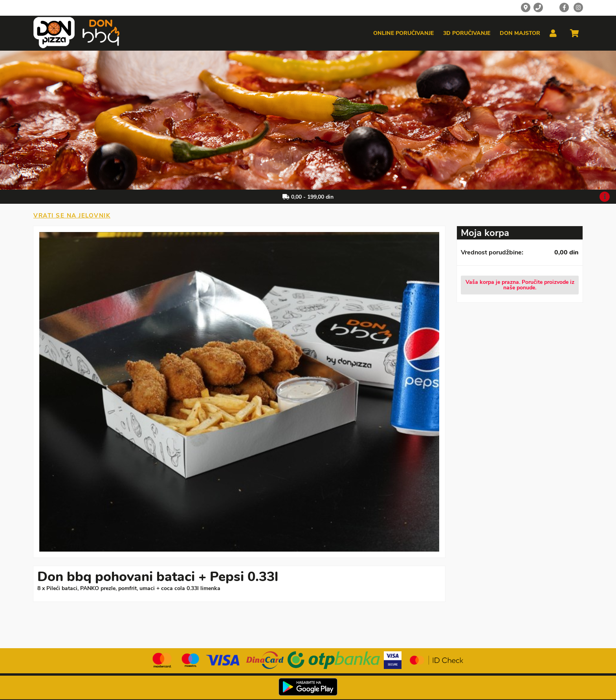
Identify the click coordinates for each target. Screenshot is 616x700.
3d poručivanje (467, 33)
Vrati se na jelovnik (72, 216)
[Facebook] (564, 7)
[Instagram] (578, 7)
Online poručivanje (403, 33)
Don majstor (520, 33)
